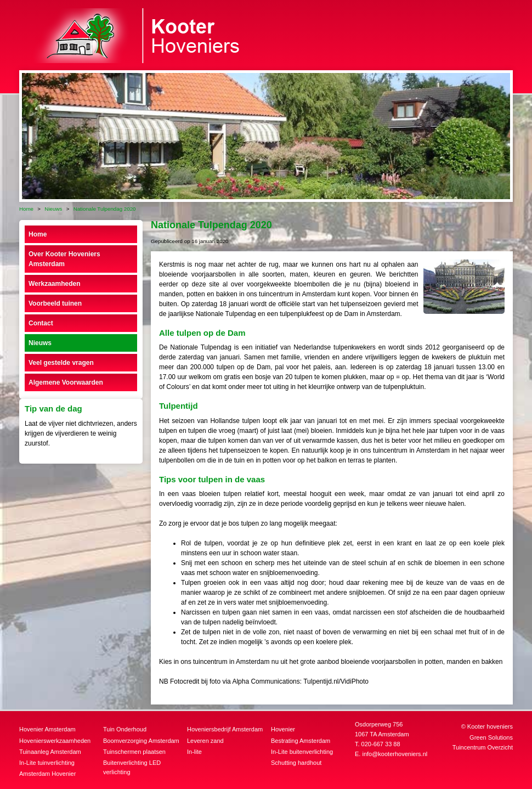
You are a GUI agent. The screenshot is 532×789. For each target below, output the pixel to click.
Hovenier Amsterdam (47, 729)
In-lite (194, 752)
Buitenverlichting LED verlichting (132, 767)
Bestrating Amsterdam (301, 741)
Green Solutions (491, 737)
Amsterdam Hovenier (47, 774)
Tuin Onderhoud (125, 729)
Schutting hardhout (296, 763)
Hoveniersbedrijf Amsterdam (225, 729)
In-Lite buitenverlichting (302, 752)
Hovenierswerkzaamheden (55, 741)
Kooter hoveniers (490, 726)
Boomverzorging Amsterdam (141, 741)
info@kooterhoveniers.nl (395, 754)
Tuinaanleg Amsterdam (50, 752)
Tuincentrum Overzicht (483, 747)
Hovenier (283, 729)
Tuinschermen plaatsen (134, 752)
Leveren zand (205, 741)
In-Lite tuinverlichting (47, 763)
